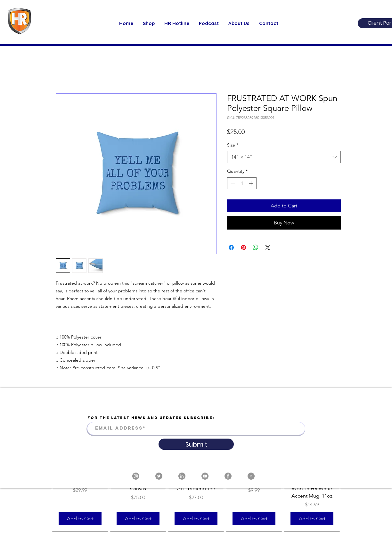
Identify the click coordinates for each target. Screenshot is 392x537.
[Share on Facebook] (231, 248)
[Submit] (196, 444)
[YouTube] (205, 476)
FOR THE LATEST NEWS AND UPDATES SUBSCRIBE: (151, 418)
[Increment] (252, 183)
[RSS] (251, 476)
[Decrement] (232, 183)
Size (233, 145)
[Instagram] (136, 476)
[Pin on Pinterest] (243, 248)
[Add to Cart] (80, 519)
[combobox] (284, 157)
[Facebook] (228, 476)
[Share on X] (268, 248)
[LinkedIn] (182, 476)
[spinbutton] (242, 183)
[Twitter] (159, 476)
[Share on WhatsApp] (256, 248)
